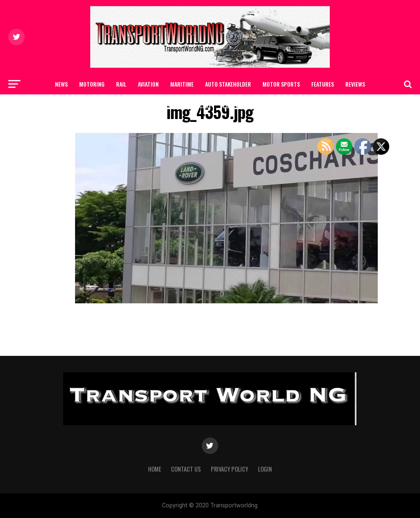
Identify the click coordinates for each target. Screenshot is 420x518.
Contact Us (237, 106)
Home (155, 469)
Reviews (355, 84)
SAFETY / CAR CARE (189, 106)
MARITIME (182, 84)
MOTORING (92, 84)
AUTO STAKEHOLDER (228, 84)
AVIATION (148, 84)
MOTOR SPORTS (281, 84)
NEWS (61, 84)
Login (265, 469)
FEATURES (323, 84)
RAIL (121, 84)
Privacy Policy (229, 469)
